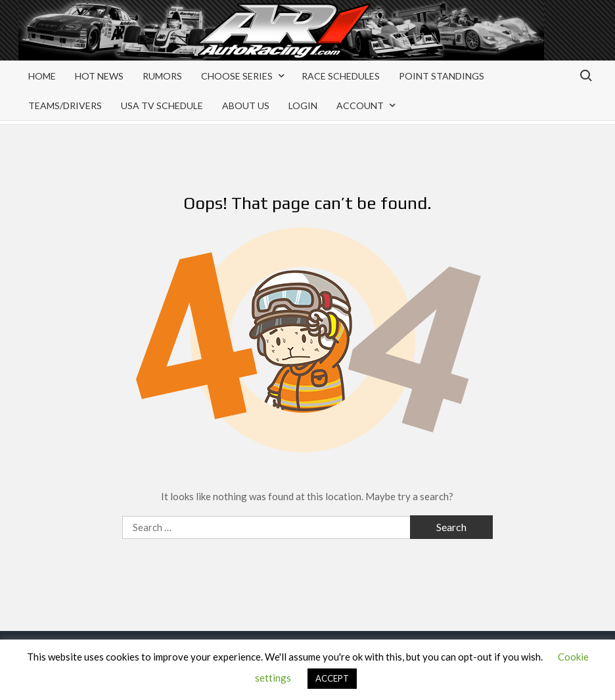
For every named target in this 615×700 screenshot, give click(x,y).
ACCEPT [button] (332, 678)
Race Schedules (341, 76)
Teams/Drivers (65, 105)
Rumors (162, 76)
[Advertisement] (491, 41)
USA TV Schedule (162, 105)
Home (42, 76)
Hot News (99, 76)
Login (303, 105)
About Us (246, 105)
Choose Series (237, 76)
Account (360, 105)
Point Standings (442, 76)
